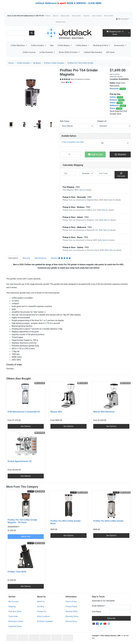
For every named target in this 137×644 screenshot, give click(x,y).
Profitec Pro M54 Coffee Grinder (108, 521)
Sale (52, 45)
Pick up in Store (15, 611)
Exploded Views (61, 22)
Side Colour (65, 121)
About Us (56, 16)
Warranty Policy (72, 616)
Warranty (26, 258)
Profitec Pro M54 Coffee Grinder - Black (66, 522)
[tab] (13, 258)
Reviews (61, 258)
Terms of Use (71, 602)
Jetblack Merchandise (93, 52)
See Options (26, 426)
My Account (13, 602)
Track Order (13, 616)
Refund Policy (71, 621)
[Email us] (94, 624)
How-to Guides (76, 16)
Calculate (121, 175)
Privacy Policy (71, 606)
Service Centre (108, 16)
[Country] (86, 173)
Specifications (40, 258)
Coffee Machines (18, 45)
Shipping (12, 606)
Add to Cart (95, 155)
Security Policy (72, 611)
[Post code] (104, 173)
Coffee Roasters (46, 52)
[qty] (69, 173)
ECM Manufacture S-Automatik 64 (24, 412)
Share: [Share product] (66, 82)
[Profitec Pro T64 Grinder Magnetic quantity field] (70, 155)
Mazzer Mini (56, 412)
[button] (123, 19)
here (81, 190)
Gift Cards (110, 52)
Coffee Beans (82, 45)
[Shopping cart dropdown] (129, 33)
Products (48, 16)
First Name (96, 612)
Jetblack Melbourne (46, 3)
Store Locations (97, 16)
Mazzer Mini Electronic (104, 412)
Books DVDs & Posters (68, 52)
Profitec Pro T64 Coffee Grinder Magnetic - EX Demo (22, 521)
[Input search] (18, 33)
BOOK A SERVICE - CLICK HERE (84, 3)
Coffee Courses (29, 52)
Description (13, 258)
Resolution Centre (16, 621)
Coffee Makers (64, 45)
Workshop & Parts (101, 45)
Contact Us (87, 16)
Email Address (99, 606)
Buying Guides (65, 16)
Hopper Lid (102, 121)
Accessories (119, 45)
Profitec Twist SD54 (17, 572)
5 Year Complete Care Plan (73, 142)
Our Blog (41, 606)
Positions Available (45, 621)
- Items (115, 33)
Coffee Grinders (38, 45)
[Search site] (32, 33)
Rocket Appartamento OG (20, 461)
